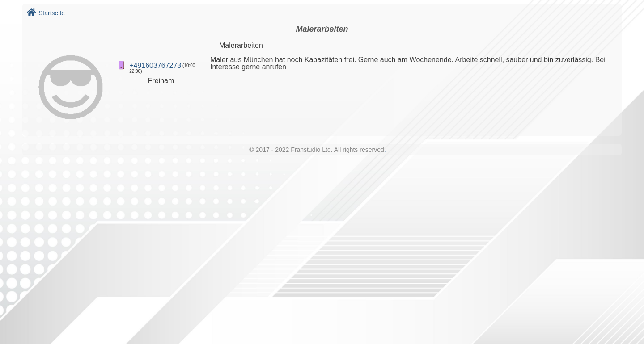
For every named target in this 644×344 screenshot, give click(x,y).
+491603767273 (155, 65)
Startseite (46, 13)
